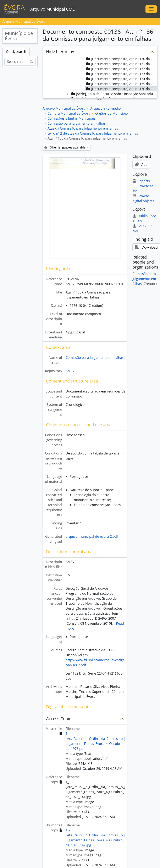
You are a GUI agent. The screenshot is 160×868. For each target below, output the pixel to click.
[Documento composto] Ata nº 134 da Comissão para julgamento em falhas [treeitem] (122, 79)
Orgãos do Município (112, 113)
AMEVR (71, 371)
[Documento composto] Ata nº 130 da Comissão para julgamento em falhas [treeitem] (122, 59)
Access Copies (60, 719)
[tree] (100, 78)
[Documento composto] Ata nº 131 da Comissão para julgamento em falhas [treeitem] (122, 64)
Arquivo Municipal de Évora (64, 108)
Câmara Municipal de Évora (69, 113)
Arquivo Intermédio (106, 108)
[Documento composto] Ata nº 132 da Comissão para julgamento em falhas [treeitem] (122, 69)
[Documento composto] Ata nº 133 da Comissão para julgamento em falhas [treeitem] (122, 74)
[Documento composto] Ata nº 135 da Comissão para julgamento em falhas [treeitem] (122, 84)
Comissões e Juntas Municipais (71, 118)
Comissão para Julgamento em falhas (77, 123)
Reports (141, 181)
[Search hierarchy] (16, 62)
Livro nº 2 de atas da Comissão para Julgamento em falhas (93, 133)
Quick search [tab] (16, 52)
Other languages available (65, 147)
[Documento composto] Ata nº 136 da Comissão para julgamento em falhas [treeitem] (122, 89)
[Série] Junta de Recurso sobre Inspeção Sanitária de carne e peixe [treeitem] (114, 94)
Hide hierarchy (60, 51)
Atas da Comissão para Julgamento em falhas (83, 128)
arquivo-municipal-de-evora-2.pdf (92, 536)
